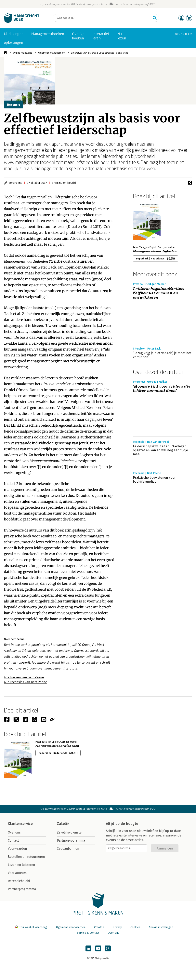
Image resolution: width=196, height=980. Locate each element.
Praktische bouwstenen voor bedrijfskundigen (154, 480)
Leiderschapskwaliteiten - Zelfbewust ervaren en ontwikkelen (160, 293)
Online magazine (23, 53)
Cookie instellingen (161, 927)
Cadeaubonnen (68, 849)
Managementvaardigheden (26, 261)
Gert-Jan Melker (96, 267)
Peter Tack (47, 267)
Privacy (117, 927)
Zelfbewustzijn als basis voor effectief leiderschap (100, 53)
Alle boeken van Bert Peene (24, 677)
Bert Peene (15, 183)
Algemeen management (52, 53)
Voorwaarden (17, 849)
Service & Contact (88, 933)
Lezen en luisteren (21, 865)
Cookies (135, 927)
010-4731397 (184, 34)
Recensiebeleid (19, 881)
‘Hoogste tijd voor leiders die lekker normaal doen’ (162, 389)
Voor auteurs (17, 873)
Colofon (99, 927)
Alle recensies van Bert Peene (26, 682)
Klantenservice (20, 824)
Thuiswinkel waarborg (31, 927)
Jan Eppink (67, 267)
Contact (13, 841)
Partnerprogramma (22, 889)
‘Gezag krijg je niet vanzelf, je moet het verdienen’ (162, 355)
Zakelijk (63, 824)
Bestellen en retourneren (26, 857)
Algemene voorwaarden (71, 927)
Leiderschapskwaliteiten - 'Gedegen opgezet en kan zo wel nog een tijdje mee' (161, 450)
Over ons (14, 832)
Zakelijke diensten (70, 832)
